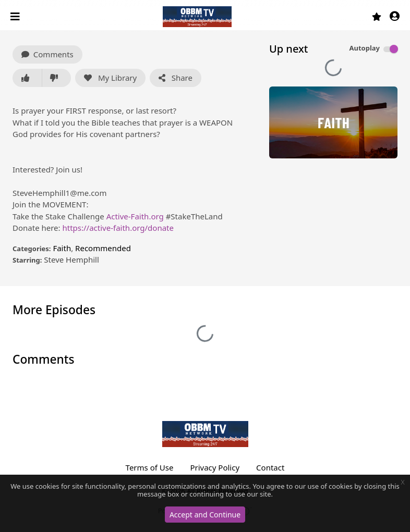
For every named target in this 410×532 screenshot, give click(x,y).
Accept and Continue (205, 515)
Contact (270, 467)
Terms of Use (150, 467)
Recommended (103, 248)
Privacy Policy (215, 467)
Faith (62, 248)
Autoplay (364, 48)
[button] (395, 17)
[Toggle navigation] (16, 17)
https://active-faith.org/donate (118, 228)
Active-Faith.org (135, 216)
